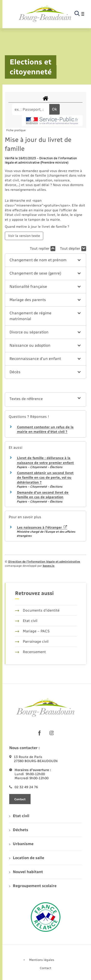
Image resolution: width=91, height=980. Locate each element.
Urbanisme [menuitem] (21, 844)
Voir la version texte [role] (24, 236)
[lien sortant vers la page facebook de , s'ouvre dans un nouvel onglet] (40, 733)
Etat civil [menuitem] (19, 816)
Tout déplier (73, 249)
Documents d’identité (37, 610)
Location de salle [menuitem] (27, 858)
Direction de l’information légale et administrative (44, 562)
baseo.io (49, 566)
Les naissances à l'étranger (42, 528)
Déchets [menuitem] (19, 830)
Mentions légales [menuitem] (42, 960)
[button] (45, 260)
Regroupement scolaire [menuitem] (33, 886)
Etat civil (26, 621)
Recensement (30, 652)
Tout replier (43, 249)
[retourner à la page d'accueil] (45, 14)
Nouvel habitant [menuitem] (26, 872)
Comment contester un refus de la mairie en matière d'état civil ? (45, 430)
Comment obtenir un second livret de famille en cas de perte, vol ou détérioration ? (45, 478)
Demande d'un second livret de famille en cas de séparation (43, 495)
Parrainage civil (32, 642)
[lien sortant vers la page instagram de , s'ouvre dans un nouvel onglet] (52, 733)
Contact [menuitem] (45, 968)
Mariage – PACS (32, 631)
